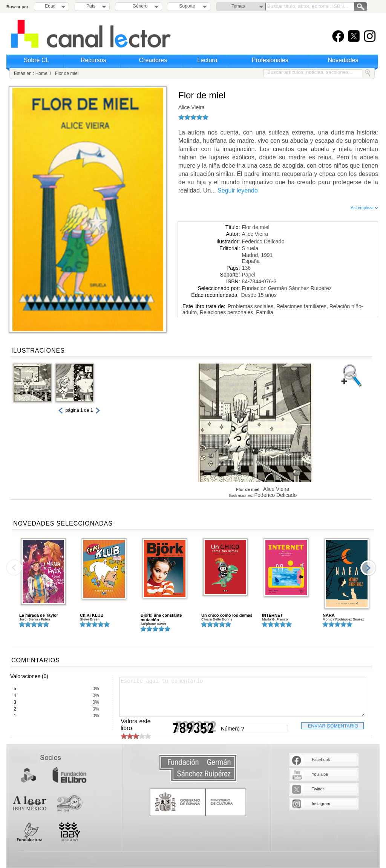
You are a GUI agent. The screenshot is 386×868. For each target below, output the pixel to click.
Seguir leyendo (238, 190)
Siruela (250, 248)
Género (139, 6)
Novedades (343, 60)
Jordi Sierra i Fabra (35, 619)
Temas (238, 6)
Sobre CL (37, 60)
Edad (50, 6)
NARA (329, 615)
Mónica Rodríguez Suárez (343, 619)
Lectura (207, 60)
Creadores (153, 60)
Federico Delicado (263, 241)
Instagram (321, 804)
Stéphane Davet (153, 624)
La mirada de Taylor (39, 615)
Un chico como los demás (227, 615)
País (91, 6)
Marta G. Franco (275, 619)
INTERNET (272, 615)
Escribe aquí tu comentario (242, 697)
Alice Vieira (191, 107)
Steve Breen (90, 619)
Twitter (318, 789)
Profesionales (270, 60)
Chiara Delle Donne (217, 619)
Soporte (187, 6)
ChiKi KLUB (92, 615)
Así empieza (364, 208)
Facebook (321, 759)
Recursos (93, 60)
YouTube (320, 774)
